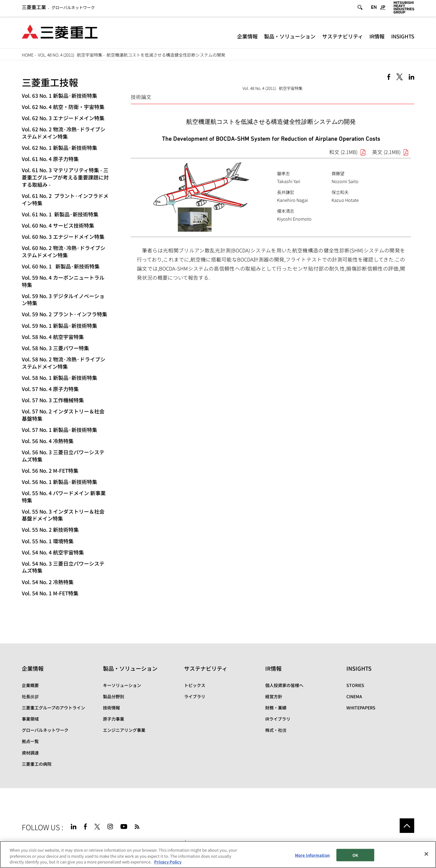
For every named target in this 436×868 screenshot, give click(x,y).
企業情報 (247, 38)
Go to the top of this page (407, 826)
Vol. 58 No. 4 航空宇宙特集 (53, 337)
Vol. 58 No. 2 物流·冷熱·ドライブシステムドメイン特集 (64, 363)
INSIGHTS (403, 38)
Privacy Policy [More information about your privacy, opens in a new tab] (168, 862)
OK (355, 855)
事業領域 (30, 719)
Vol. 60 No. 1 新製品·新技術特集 (61, 266)
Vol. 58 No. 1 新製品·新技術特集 (59, 378)
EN (374, 8)
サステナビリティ (343, 38)
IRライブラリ (278, 719)
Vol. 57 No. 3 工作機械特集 (53, 400)
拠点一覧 (30, 741)
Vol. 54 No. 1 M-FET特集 (50, 593)
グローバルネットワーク (58, 9)
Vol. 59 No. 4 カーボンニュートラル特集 (63, 281)
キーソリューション (122, 685)
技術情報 (111, 708)
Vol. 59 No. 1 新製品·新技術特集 (59, 325)
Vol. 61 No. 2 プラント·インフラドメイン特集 (65, 199)
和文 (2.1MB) (343, 152)
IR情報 (377, 38)
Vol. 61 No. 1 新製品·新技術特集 (60, 214)
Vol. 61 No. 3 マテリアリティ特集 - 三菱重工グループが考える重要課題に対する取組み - (65, 177)
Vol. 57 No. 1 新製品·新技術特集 (59, 430)
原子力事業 (114, 719)
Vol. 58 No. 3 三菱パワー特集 (55, 348)
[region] (218, 855)
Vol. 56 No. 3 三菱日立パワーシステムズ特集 (63, 456)
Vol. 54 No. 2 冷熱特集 (48, 582)
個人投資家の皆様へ (284, 685)
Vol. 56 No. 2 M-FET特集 (50, 470)
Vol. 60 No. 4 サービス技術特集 (58, 225)
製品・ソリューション (290, 38)
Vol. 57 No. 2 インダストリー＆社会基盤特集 (63, 415)
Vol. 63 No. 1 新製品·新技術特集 (59, 95)
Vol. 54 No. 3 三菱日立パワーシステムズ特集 (63, 567)
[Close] (426, 854)
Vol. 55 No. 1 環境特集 (48, 541)
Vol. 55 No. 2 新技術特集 (50, 529)
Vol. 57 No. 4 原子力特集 (50, 389)
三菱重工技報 (50, 82)
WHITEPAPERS (361, 708)
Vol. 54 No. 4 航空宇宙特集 (53, 552)
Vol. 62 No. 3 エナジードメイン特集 (63, 118)
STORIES (355, 685)
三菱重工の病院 (37, 764)
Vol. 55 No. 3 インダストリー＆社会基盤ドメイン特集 (63, 515)
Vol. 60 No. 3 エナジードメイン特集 (63, 237)
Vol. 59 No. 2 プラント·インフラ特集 (64, 314)
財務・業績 (276, 708)
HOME (28, 55)
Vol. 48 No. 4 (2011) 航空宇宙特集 (70, 55)
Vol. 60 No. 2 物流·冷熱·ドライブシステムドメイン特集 (64, 251)
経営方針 (274, 696)
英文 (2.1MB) (386, 152)
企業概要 (30, 685)
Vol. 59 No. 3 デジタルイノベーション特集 (63, 299)
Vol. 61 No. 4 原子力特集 (50, 159)
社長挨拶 (30, 696)
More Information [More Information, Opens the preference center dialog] (312, 855)
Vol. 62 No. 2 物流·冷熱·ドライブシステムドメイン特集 (64, 133)
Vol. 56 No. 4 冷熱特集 (48, 441)
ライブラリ (195, 696)
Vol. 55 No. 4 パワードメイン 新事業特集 (64, 496)
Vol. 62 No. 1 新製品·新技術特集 (59, 148)
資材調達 (30, 753)
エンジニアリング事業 (124, 730)
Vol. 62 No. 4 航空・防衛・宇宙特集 (63, 107)
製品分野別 (114, 696)
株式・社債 (276, 730)
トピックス (195, 685)
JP (383, 8)
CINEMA (354, 696)
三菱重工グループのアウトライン (53, 708)
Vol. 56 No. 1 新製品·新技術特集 (59, 482)
